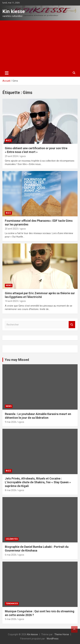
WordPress (53, 639)
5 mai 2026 (11, 619)
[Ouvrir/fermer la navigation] (7, 73)
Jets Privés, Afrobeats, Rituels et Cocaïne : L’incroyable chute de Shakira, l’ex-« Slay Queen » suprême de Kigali (38, 482)
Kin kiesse (14, 11)
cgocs (23, 156)
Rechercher (72, 325)
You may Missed (17, 360)
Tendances (12, 604)
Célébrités (12, 539)
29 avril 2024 (11, 156)
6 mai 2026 (11, 555)
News (9, 285)
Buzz (8, 140)
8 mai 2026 (11, 490)
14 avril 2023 (11, 301)
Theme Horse (62, 634)
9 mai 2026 (11, 422)
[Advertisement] (40, 45)
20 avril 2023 (11, 229)
